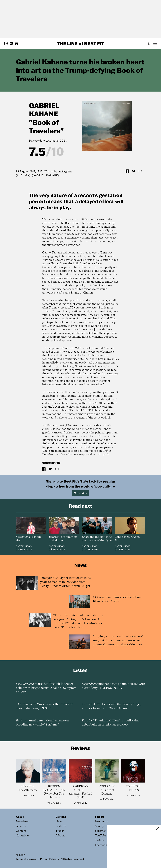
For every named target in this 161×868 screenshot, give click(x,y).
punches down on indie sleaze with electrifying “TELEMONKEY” (113, 686)
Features (61, 826)
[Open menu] (155, 43)
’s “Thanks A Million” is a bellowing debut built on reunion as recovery (111, 723)
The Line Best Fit (81, 43)
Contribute (23, 836)
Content (61, 817)
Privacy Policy (48, 859)
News (59, 822)
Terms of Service (26, 859)
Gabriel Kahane (44, 110)
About (20, 817)
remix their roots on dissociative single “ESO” (45, 706)
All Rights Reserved (72, 859)
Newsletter (23, 822)
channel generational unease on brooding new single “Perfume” (42, 723)
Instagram (102, 822)
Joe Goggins (65, 171)
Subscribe (81, 493)
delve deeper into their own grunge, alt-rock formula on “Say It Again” (112, 706)
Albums (23, 175)
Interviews (24, 546)
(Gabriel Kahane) (46, 175)
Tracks (60, 831)
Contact (21, 831)
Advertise (22, 826)
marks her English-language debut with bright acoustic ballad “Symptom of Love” (46, 688)
